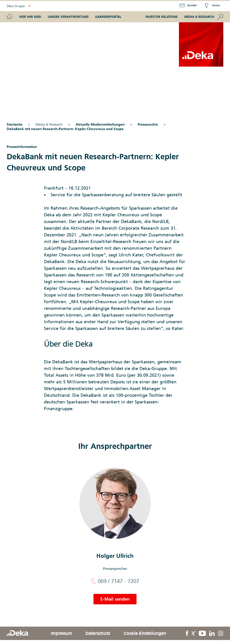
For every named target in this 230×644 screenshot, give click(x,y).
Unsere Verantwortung (68, 17)
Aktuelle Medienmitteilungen (100, 124)
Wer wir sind (30, 17)
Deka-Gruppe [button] (19, 6)
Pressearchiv (148, 124)
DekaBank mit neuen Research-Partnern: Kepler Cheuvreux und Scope (65, 129)
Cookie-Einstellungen (145, 633)
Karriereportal (108, 17)
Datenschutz (98, 633)
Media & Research (199, 17)
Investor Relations (162, 17)
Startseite (15, 124)
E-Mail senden (115, 599)
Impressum (61, 633)
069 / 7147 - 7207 (115, 581)
